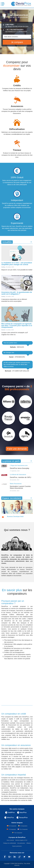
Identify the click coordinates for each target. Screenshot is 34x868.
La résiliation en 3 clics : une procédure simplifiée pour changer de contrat (17, 264)
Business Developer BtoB (15, 517)
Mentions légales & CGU (21, 840)
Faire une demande (17, 449)
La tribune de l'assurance (18, 475)
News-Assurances (16, 484)
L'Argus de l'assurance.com (19, 465)
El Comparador (13, 826)
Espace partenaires (17, 846)
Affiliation (29, 843)
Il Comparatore (24, 826)
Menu (3, 4)
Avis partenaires (21, 843)
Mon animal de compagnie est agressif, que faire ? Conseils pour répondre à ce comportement (17, 326)
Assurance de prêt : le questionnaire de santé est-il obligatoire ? (17, 293)
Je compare (17, 42)
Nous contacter (10, 840)
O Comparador (12, 829)
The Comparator (24, 829)
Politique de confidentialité (10, 843)
